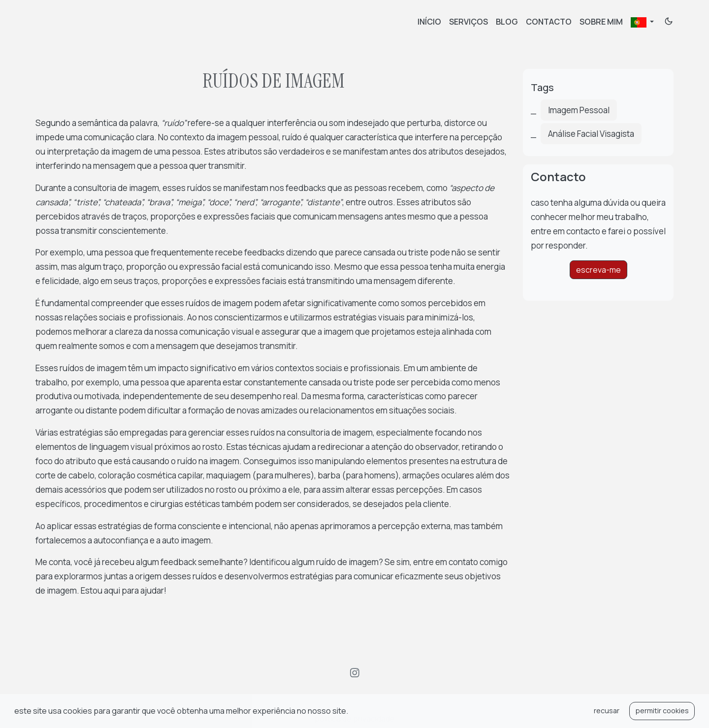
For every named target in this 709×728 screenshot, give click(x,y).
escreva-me (598, 270)
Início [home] (429, 22)
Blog (507, 22)
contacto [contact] (549, 22)
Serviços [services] (468, 22)
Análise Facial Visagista (591, 134)
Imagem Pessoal (579, 110)
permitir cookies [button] (662, 711)
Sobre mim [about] (601, 22)
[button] (351, 712)
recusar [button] (607, 711)
